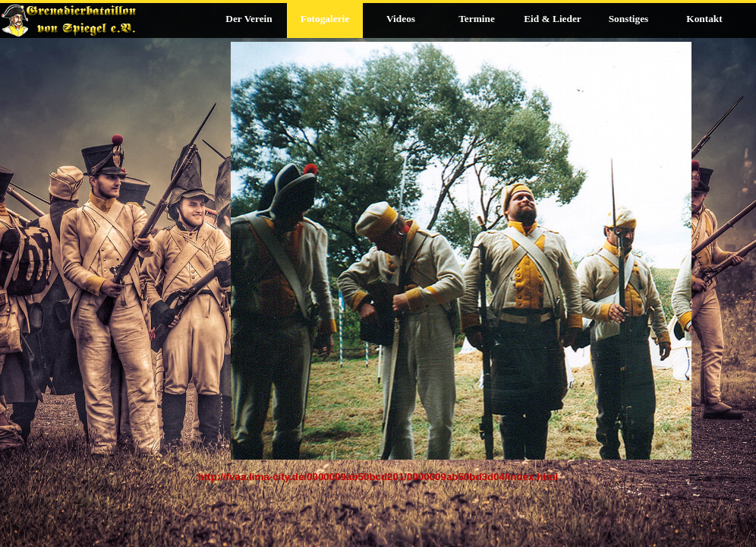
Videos (401, 19)
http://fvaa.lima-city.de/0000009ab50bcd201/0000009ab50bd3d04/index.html (378, 477)
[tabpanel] (378, 485)
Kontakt (704, 19)
